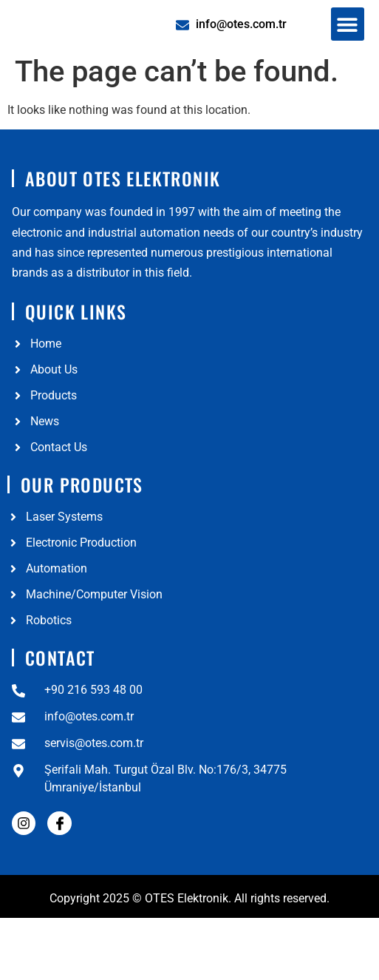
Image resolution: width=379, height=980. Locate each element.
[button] (348, 48)
